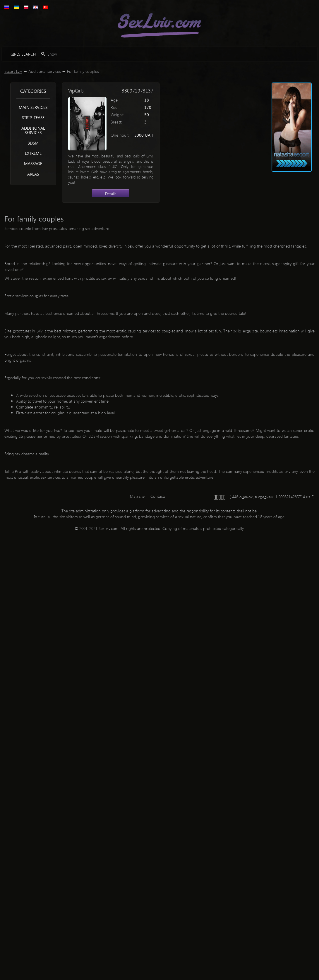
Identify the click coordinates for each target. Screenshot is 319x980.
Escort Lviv (13, 71)
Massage (33, 163)
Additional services (33, 130)
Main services (33, 107)
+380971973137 (136, 90)
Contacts (158, 496)
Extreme (33, 153)
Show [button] (49, 54)
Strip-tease (33, 117)
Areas (33, 174)
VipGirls (76, 90)
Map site (137, 496)
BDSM (33, 143)
